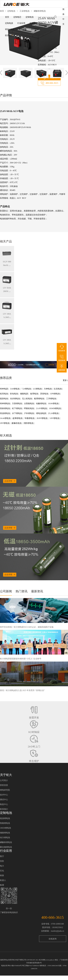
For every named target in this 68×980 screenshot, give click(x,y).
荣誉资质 (4, 785)
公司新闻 (6, 591)
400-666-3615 (52, 83)
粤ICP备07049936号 (15, 966)
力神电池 (48, 389)
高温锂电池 (5, 413)
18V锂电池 (5, 423)
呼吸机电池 (29, 408)
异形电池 (44, 394)
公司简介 (4, 780)
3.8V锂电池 (55, 418)
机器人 (3, 880)
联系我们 (9, 35)
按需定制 (34, 23)
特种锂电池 (5, 403)
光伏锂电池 (15, 399)
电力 (2, 866)
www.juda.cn (50, 960)
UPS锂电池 (55, 394)
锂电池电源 (41, 413)
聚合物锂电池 (6, 847)
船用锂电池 (39, 399)
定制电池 (30, 17)
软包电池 (14, 394)
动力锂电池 (5, 837)
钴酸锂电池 (41, 403)
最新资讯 (37, 591)
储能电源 (24, 394)
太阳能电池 (29, 403)
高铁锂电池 (5, 408)
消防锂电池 (29, 423)
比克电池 (58, 389)
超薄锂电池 (18, 418)
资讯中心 (23, 29)
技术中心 (4, 795)
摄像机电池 (17, 423)
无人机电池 (27, 399)
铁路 (2, 875)
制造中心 (4, 804)
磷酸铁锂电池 (6, 842)
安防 (2, 861)
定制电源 (9, 23)
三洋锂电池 (51, 399)
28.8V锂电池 (42, 418)
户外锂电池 (29, 413)
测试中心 (4, 800)
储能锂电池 (5, 833)
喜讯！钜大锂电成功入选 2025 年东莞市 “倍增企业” (22, 690)
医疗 (2, 856)
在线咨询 (53, 939)
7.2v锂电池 (26, 389)
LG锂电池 (38, 389)
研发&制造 (10, 29)
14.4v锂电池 (5, 418)
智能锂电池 (5, 823)
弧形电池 (4, 399)
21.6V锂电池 (42, 408)
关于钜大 (35, 29)
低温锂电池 (5, 818)
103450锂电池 (55, 408)
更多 (65, 380)
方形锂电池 (17, 403)
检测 (2, 885)
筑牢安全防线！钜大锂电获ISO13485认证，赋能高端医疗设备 (27, 627)
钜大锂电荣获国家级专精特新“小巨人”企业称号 (21, 659)
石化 (2, 871)
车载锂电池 (30, 418)
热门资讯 (22, 591)
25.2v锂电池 (54, 413)
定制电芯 (17, 17)
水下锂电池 (17, 413)
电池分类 (4, 966)
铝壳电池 (4, 394)
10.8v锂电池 (54, 403)
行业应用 (21, 23)
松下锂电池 (17, 408)
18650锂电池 (5, 828)
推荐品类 (6, 378)
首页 (7, 17)
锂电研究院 (5, 790)
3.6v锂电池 (15, 389)
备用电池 (34, 394)
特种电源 (4, 389)
